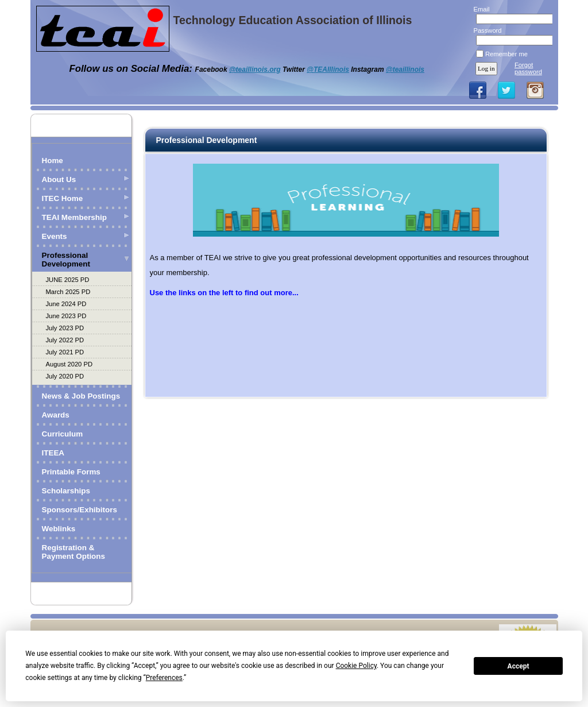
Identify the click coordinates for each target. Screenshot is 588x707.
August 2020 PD (69, 364)
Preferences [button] (164, 678)
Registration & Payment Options (74, 552)
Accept (519, 666)
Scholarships (66, 491)
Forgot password (528, 68)
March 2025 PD (68, 292)
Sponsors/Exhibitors (80, 510)
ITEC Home (63, 198)
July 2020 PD (65, 376)
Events (55, 236)
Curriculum (63, 434)
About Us (59, 179)
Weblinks (59, 529)
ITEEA (53, 453)
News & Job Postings (81, 396)
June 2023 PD (66, 316)
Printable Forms (71, 472)
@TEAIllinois (328, 69)
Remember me (506, 54)
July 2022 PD (65, 340)
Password (486, 30)
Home (53, 161)
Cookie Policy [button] (356, 666)
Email (479, 9)
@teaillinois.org (255, 69)
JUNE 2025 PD (68, 280)
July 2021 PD (65, 352)
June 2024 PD (66, 304)
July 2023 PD (65, 328)
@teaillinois (405, 69)
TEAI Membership (75, 217)
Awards (56, 415)
